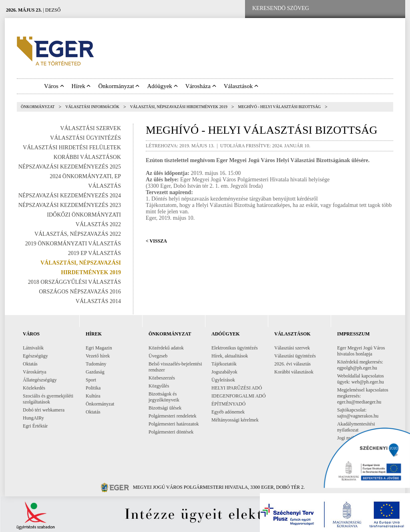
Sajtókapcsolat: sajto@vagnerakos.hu (358, 413)
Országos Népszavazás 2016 (80, 292)
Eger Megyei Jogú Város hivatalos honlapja (361, 351)
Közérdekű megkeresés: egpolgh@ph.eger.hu (360, 365)
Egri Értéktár (35, 426)
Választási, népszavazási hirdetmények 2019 (179, 107)
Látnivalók (33, 348)
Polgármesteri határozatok (174, 424)
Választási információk (92, 107)
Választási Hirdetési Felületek (72, 148)
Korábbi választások (87, 157)
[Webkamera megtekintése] (368, 9)
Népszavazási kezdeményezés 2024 (70, 196)
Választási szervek (90, 128)
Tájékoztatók (224, 364)
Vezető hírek (98, 356)
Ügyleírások (223, 380)
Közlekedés (34, 388)
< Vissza (156, 241)
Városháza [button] (201, 86)
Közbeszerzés (162, 378)
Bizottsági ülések (165, 408)
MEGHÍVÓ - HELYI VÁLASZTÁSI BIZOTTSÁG (280, 107)
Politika (93, 388)
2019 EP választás (94, 253)
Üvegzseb (158, 356)
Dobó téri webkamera (44, 410)
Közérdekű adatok (166, 348)
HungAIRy (33, 418)
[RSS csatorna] (393, 9)
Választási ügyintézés (85, 138)
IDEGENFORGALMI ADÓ (239, 396)
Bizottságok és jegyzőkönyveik (164, 397)
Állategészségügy (40, 380)
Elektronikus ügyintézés (235, 348)
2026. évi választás (292, 364)
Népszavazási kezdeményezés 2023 (70, 205)
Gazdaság (95, 372)
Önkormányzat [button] (119, 86)
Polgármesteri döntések (171, 432)
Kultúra (93, 396)
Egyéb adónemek (228, 412)
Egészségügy (35, 356)
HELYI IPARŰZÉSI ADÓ (237, 388)
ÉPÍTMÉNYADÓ (228, 404)
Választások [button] (241, 86)
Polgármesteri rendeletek (173, 416)
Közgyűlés (159, 386)
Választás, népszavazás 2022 (78, 234)
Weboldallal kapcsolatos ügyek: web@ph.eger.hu (361, 379)
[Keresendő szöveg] (281, 8)
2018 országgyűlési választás (74, 282)
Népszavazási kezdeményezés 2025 (70, 167)
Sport (91, 380)
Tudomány (96, 364)
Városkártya (35, 372)
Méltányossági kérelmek (235, 420)
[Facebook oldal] (342, 9)
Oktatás (30, 364)
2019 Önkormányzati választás (73, 244)
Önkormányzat (38, 107)
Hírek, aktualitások (230, 356)
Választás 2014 (98, 301)
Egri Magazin (99, 348)
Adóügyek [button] (162, 86)
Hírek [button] (81, 86)
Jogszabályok (224, 372)
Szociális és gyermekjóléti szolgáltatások (48, 399)
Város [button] (54, 86)
